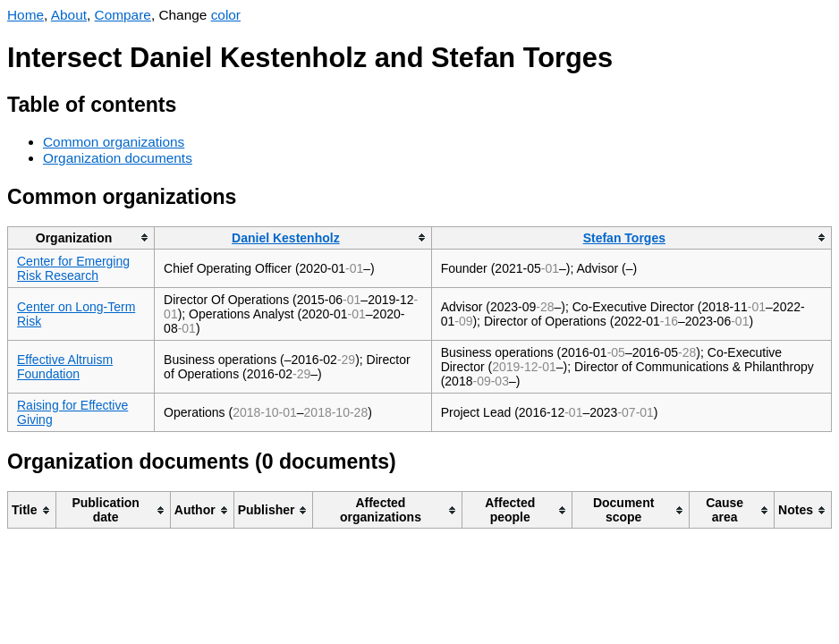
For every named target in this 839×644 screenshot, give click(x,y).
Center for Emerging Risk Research (73, 268)
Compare (123, 15)
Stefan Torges (624, 238)
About (69, 15)
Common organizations (114, 142)
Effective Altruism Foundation (65, 367)
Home (25, 15)
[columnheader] (81, 237)
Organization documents (118, 158)
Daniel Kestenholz (286, 238)
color (226, 15)
